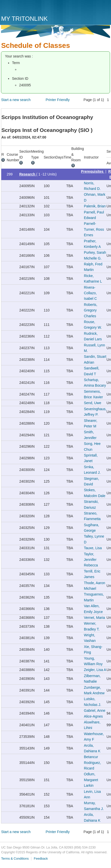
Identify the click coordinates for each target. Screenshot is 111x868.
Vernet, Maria (94, 618)
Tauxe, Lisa (93, 548)
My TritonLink (24, 19)
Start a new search (16, 100)
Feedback (41, 859)
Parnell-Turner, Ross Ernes (94, 229)
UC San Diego (30, 8)
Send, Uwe (93, 403)
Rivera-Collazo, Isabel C (90, 293)
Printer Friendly (58, 100)
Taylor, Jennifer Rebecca (91, 560)
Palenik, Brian (95, 206)
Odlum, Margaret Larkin (91, 780)
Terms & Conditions (15, 859)
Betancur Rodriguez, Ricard (93, 763)
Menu (105, 9)
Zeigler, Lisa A (95, 670)
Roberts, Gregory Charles (91, 310)
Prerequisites (93, 171)
